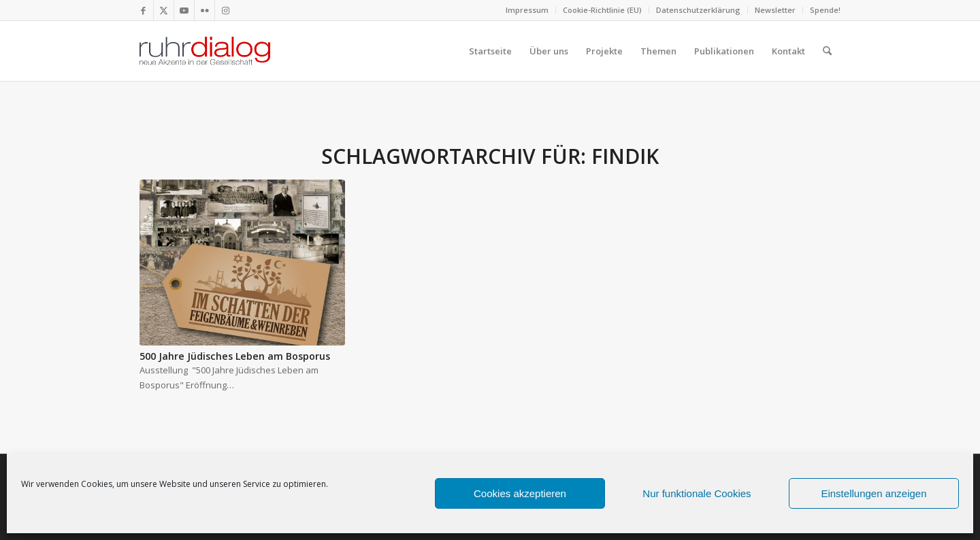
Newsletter (775, 10)
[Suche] (827, 51)
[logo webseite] (205, 51)
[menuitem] (527, 10)
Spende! (825, 10)
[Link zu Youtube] (184, 10)
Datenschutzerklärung (698, 10)
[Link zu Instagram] (225, 10)
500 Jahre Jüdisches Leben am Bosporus (235, 356)
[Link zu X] (164, 10)
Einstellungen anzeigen (873, 493)
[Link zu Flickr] (205, 10)
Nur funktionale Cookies (697, 493)
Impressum (527, 10)
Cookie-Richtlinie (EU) (602, 10)
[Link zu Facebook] (143, 10)
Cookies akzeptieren (520, 493)
